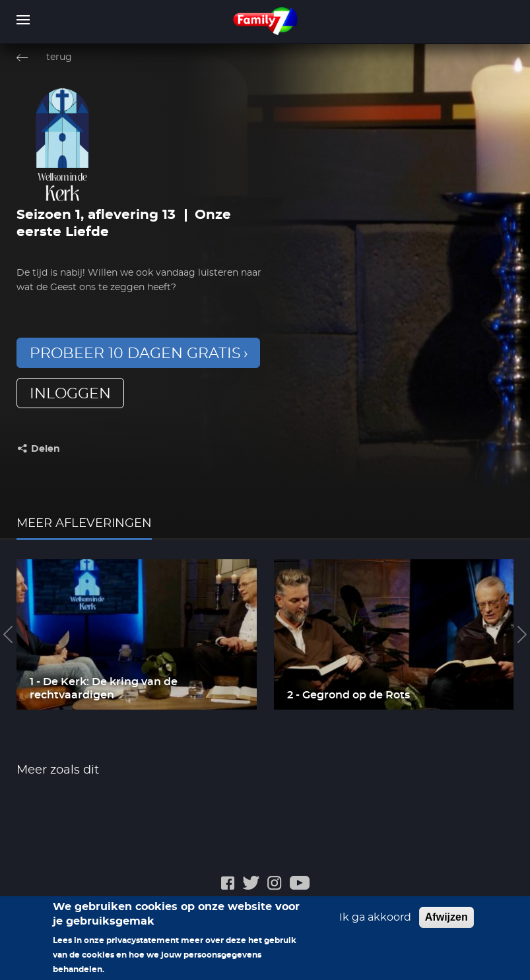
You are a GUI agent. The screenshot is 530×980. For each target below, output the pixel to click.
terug (59, 57)
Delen (46, 449)
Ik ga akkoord (375, 925)
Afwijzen (447, 924)
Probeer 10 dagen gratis (135, 353)
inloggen (70, 394)
